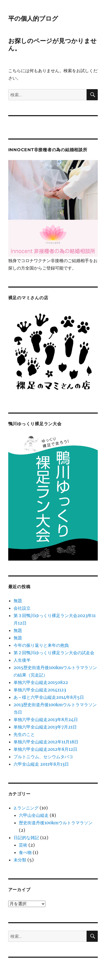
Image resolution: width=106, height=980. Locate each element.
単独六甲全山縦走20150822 (41, 682)
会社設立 (22, 608)
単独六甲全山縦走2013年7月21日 (45, 727)
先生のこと (24, 734)
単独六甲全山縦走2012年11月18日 (46, 742)
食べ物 (25, 852)
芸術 (23, 845)
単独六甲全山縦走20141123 (40, 690)
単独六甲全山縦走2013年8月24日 (46, 719)
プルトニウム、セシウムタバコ (43, 757)
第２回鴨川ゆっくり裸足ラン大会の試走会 (54, 653)
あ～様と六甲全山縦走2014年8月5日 (49, 697)
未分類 (20, 860)
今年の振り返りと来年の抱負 (41, 645)
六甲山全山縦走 (34, 815)
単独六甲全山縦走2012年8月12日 (45, 749)
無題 (18, 601)
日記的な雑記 (26, 838)
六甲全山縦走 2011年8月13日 (41, 764)
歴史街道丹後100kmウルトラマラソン (56, 823)
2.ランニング (26, 808)
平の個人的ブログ (33, 19)
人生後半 (22, 660)
